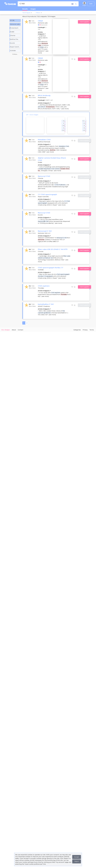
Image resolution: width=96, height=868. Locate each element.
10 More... (15, 54)
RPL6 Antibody (44, 95)
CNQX (40, 21)
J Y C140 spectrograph (47, 194)
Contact (20, 330)
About (14, 330)
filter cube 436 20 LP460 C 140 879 (53, 249)
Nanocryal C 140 (45, 231)
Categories (77, 330)
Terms (92, 330)
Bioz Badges (6, 330)
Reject (77, 861)
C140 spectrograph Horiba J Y (50, 268)
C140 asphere (44, 286)
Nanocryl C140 (44, 176)
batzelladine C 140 (46, 304)
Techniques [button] (26, 13)
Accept (77, 857)
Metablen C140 (44, 140)
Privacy (85, 330)
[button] (31, 13)
